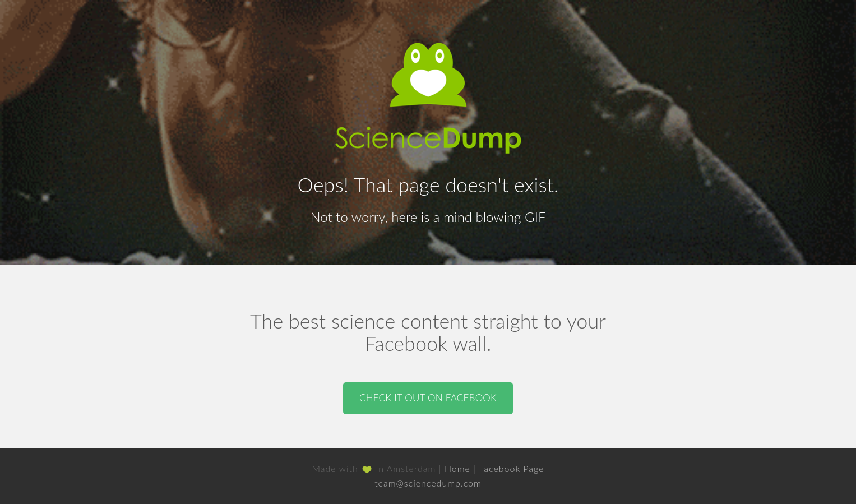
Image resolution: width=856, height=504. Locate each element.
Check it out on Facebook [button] (428, 398)
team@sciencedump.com (428, 483)
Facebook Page (511, 468)
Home (457, 468)
